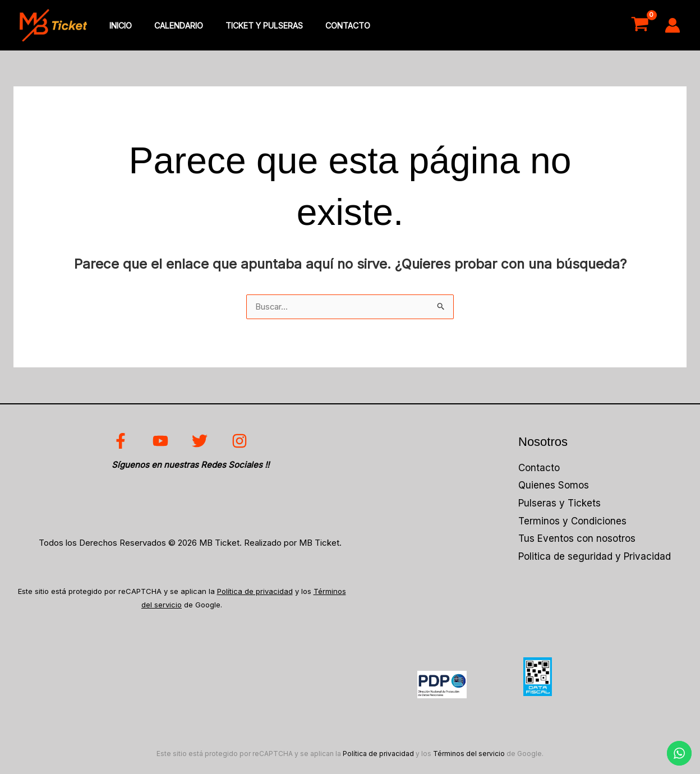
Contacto (326, 26)
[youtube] (162, 443)
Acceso (591, 26)
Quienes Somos (554, 487)
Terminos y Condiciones (572, 523)
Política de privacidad (255, 593)
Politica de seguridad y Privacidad (595, 558)
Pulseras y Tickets (559, 505)
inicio (117, 26)
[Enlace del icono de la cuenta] (673, 26)
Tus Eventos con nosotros (577, 541)
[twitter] (202, 443)
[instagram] (242, 443)
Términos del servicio (469, 755)
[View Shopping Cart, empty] (640, 26)
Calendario (169, 26)
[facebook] (121, 443)
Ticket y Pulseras (248, 26)
